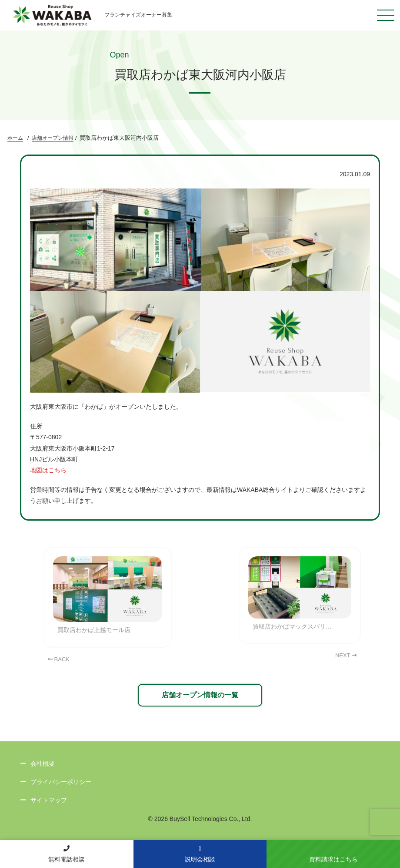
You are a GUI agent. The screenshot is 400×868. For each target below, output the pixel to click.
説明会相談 (200, 854)
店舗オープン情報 (53, 138)
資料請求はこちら (333, 859)
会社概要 (43, 764)
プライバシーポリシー (61, 782)
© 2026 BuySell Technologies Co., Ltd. (200, 819)
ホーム (15, 138)
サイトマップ (49, 800)
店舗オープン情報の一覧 (200, 695)
